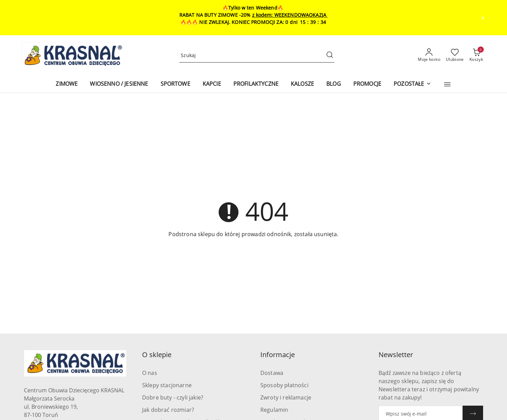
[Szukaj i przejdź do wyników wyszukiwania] (330, 55)
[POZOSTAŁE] (412, 84)
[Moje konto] (429, 55)
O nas (150, 373)
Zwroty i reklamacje (286, 397)
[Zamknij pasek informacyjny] (483, 18)
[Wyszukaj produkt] (257, 56)
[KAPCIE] (212, 84)
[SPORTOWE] (175, 84)
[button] (447, 84)
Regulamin (274, 410)
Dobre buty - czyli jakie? (173, 397)
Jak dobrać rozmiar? (168, 410)
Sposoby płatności (284, 385)
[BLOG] (334, 84)
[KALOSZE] (302, 84)
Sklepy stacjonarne (167, 385)
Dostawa (272, 373)
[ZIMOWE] (67, 84)
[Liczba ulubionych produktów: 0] (455, 55)
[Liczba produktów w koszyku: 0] (476, 55)
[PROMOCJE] (367, 84)
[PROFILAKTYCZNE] (256, 84)
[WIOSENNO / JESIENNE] (119, 84)
